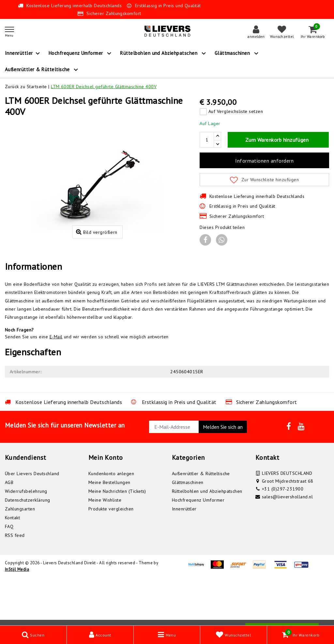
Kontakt (12, 565)
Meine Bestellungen (109, 529)
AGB (9, 529)
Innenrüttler (184, 556)
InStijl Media (17, 616)
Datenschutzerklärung (28, 547)
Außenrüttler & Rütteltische (201, 521)
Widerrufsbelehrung (26, 538)
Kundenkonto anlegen (111, 521)
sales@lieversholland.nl (287, 544)
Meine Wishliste (105, 547)
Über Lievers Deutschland (32, 521)
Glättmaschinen (188, 529)
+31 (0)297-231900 (283, 536)
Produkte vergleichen (111, 556)
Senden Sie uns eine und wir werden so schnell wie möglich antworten (87, 384)
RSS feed (15, 582)
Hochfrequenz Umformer (198, 547)
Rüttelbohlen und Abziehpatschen (207, 538)
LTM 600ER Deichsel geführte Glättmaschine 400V (104, 87)
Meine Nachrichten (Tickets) (117, 538)
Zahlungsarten (20, 556)
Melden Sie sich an (223, 474)
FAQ (9, 573)
